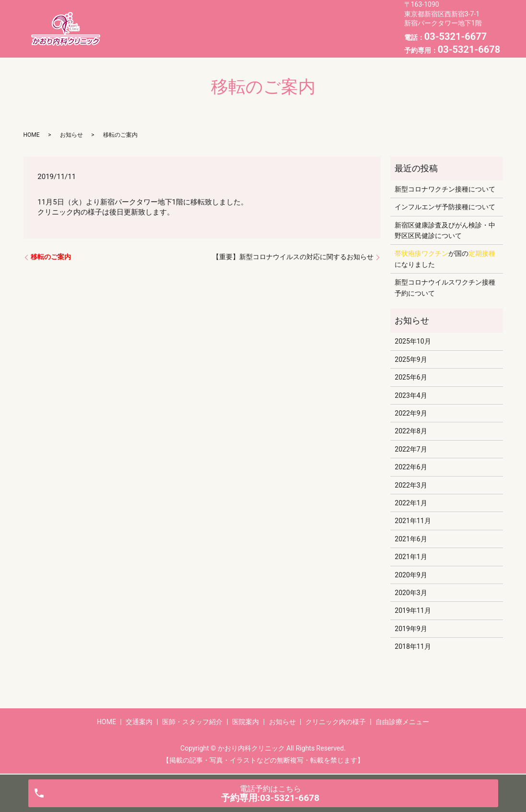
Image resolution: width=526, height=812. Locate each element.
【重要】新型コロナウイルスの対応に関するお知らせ (293, 257)
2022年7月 (411, 449)
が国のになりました (445, 259)
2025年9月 (411, 359)
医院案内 (331, 21)
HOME (152, 21)
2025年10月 (413, 341)
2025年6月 (411, 377)
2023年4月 (411, 395)
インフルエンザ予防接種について (445, 207)
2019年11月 (413, 610)
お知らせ (156, 36)
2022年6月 (411, 467)
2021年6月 (411, 539)
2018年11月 (413, 646)
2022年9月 (411, 413)
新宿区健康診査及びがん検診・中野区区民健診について (445, 230)
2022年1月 (411, 503)
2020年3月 (411, 593)
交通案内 (197, 21)
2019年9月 (411, 629)
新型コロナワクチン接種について (445, 189)
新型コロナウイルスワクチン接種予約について (445, 287)
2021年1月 (411, 557)
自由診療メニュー (304, 36)
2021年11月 (413, 521)
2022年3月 (411, 485)
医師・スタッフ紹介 (264, 21)
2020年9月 (411, 575)
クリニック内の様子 (223, 36)
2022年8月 (411, 431)
